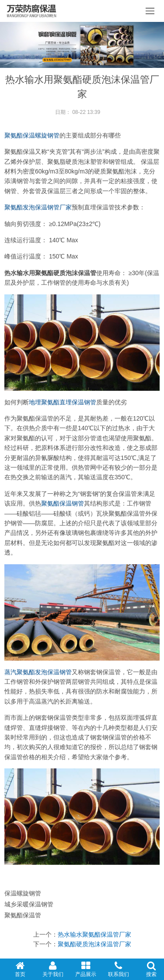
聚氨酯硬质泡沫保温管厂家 (94, 944)
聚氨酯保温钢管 (63, 503)
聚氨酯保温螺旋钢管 (32, 135)
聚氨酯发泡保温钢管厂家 (38, 207)
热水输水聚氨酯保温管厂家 (94, 934)
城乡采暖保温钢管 (29, 904)
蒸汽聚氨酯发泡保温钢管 (38, 672)
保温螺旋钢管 (23, 893)
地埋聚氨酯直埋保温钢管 (63, 402)
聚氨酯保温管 (23, 915)
